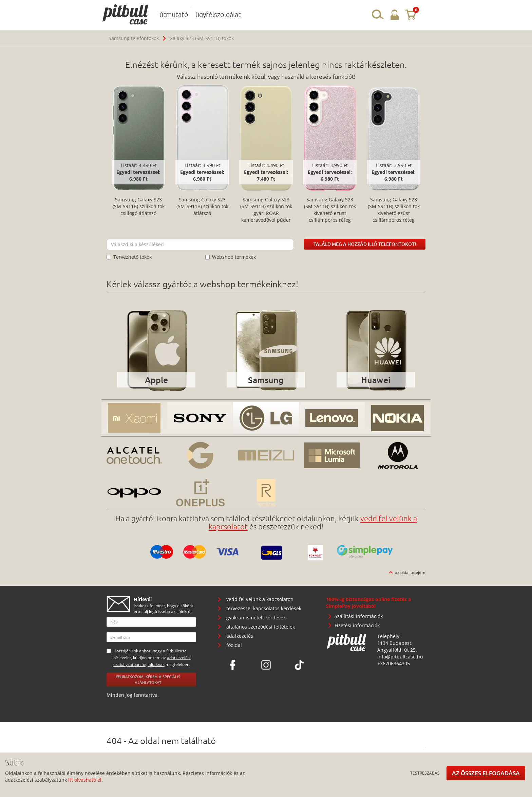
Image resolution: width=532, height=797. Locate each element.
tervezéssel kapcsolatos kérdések (264, 608)
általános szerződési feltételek (261, 627)
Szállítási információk (359, 616)
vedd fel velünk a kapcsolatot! (260, 599)
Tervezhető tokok (129, 257)
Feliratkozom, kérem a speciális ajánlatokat (148, 680)
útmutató (174, 14)
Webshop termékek (231, 257)
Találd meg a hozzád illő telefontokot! (365, 244)
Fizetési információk (357, 625)
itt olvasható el (85, 780)
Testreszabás (425, 773)
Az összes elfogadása (486, 773)
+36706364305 (394, 663)
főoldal (234, 645)
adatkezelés (240, 636)
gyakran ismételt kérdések (256, 618)
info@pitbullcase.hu (400, 657)
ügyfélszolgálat (218, 14)
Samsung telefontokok (134, 38)
